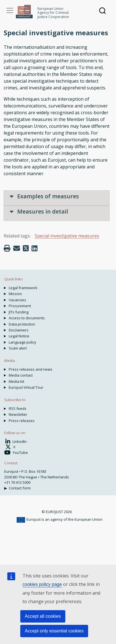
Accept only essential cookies (54, 631)
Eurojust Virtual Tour (26, 387)
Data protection (22, 324)
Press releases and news (31, 369)
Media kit (16, 381)
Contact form (20, 488)
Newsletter (18, 414)
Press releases (22, 421)
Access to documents (27, 318)
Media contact (21, 375)
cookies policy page (42, 584)
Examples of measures (44, 196)
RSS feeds (18, 408)
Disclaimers (19, 330)
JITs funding (19, 312)
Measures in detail (39, 211)
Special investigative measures (67, 236)
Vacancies (17, 300)
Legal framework (23, 288)
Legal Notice (19, 336)
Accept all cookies (43, 616)
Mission (15, 294)
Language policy (23, 342)
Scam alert (18, 348)
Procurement (20, 306)
